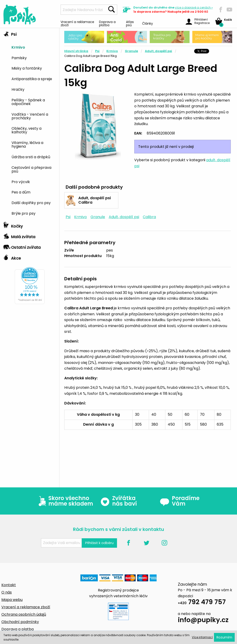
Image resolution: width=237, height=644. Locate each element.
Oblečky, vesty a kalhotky (26, 130)
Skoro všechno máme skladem (65, 501)
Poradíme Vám (180, 501)
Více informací (202, 637)
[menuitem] (34, 47)
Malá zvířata (19, 236)
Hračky (18, 89)
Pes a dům (21, 192)
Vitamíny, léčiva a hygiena (27, 144)
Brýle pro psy (23, 213)
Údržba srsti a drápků (31, 157)
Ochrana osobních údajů (24, 614)
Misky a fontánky (27, 68)
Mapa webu (12, 600)
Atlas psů (130, 23)
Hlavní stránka (76, 51)
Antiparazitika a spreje (32, 79)
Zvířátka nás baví (118, 501)
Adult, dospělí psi (158, 51)
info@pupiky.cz (203, 621)
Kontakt (9, 585)
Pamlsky (19, 58)
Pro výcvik (21, 181)
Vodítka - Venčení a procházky (30, 116)
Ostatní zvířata (22, 246)
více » (194, 7)
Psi (10, 33)
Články (148, 23)
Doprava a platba (107, 23)
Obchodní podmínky (20, 622)
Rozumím (224, 637)
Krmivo (18, 47)
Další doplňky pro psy (31, 202)
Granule (131, 51)
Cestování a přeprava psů (31, 169)
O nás (7, 592)
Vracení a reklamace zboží (77, 23)
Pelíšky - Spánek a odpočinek (28, 102)
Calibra (149, 217)
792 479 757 (202, 603)
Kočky (13, 225)
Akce (12, 257)
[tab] (30, 124)
